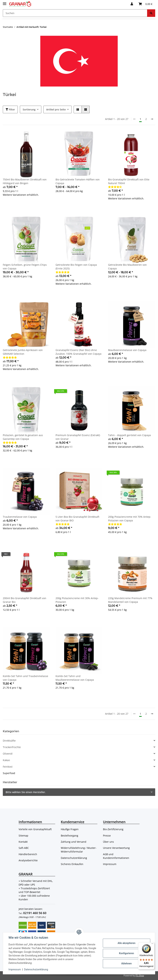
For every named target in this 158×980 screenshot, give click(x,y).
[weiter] (152, 119)
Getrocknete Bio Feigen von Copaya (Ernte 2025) (76, 267)
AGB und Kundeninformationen (116, 856)
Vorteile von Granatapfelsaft (35, 829)
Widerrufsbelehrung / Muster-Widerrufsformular (79, 850)
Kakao (6, 760)
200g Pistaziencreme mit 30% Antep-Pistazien (77, 600)
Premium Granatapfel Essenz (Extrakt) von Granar (78, 437)
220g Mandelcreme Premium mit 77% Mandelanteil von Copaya (130, 600)
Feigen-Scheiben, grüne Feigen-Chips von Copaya (25, 267)
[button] (132, 4)
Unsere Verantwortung (116, 848)
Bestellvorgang (70, 836)
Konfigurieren (126, 953)
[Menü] (152, 944)
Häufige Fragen (70, 829)
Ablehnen (126, 963)
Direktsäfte (9, 741)
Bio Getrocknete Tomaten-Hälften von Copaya (78, 181)
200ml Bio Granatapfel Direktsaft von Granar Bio (25, 600)
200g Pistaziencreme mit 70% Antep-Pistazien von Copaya (130, 519)
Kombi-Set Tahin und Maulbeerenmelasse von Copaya (75, 678)
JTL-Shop (140, 976)
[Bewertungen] (115, 187)
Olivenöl (8, 754)
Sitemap (23, 836)
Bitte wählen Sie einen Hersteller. (26, 792)
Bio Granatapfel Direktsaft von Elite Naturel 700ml (129, 181)
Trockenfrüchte (12, 747)
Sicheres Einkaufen (72, 864)
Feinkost (8, 767)
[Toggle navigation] (5, 2)
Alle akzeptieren (126, 943)
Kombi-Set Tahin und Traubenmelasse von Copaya (25, 678)
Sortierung (29, 109)
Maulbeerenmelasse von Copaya (127, 350)
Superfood (9, 773)
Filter (10, 109)
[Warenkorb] (146, 4)
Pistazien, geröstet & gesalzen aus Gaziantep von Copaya (23, 437)
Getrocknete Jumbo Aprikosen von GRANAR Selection (23, 352)
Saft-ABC (24, 848)
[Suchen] (75, 13)
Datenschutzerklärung (74, 858)
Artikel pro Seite (56, 109)
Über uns (108, 842)
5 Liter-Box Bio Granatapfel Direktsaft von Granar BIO (77, 519)
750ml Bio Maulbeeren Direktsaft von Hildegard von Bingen (25, 181)
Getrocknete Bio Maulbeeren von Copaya (127, 267)
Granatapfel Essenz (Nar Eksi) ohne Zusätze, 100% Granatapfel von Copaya (78, 352)
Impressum (110, 864)
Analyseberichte (28, 860)
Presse (107, 836)
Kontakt (23, 842)
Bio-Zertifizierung (113, 829)
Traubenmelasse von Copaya (20, 517)
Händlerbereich (28, 854)
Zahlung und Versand (74, 842)
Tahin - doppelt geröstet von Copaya (129, 435)
